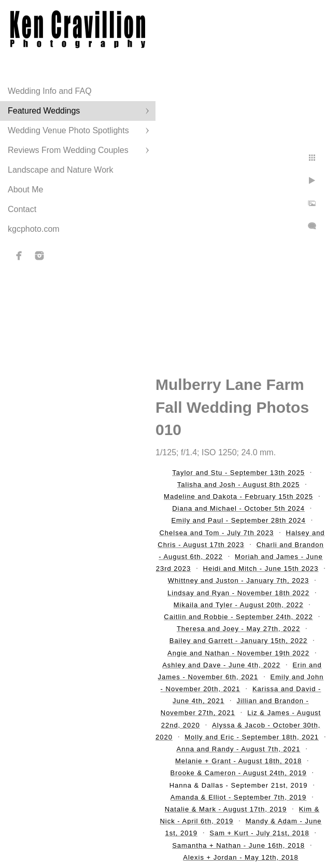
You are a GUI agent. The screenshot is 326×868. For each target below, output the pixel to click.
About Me (25, 190)
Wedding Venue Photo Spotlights (68, 130)
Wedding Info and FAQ (50, 91)
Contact (22, 209)
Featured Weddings (44, 111)
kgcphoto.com (34, 229)
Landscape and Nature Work (60, 170)
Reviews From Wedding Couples (68, 150)
